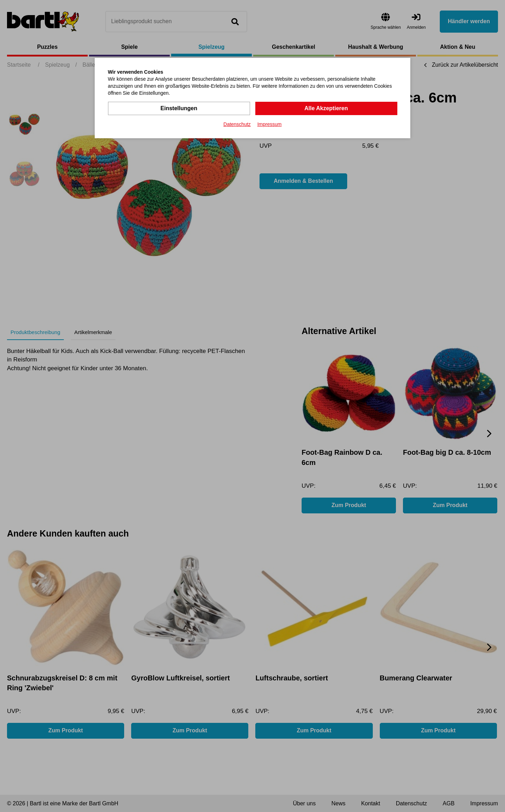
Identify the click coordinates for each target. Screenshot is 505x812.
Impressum (270, 124)
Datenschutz (237, 124)
